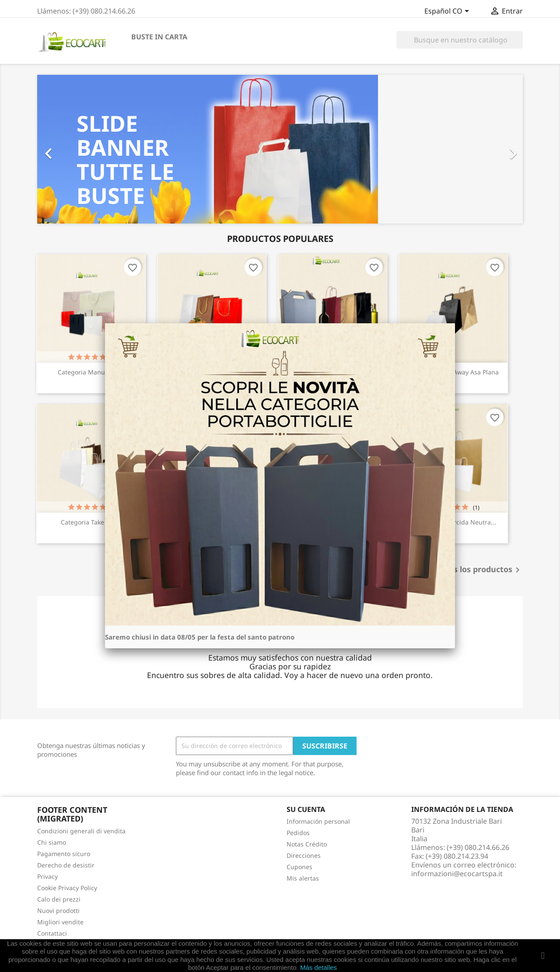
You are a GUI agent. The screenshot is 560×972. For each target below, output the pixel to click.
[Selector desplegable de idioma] (448, 12)
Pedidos (298, 833)
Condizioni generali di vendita (81, 831)
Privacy (47, 876)
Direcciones (304, 855)
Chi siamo (52, 842)
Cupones (299, 867)
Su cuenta (306, 809)
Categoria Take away (91, 522)
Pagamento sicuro (64, 854)
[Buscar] (460, 40)
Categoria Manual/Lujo (91, 372)
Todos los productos (479, 570)
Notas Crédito (307, 844)
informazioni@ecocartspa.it (457, 874)
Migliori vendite (60, 922)
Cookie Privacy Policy (67, 888)
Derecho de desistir (66, 865)
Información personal (318, 821)
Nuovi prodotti (58, 911)
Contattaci (52, 933)
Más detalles (318, 967)
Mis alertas (303, 878)
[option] (280, 149)
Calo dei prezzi (59, 899)
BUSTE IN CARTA (159, 37)
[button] (74, 149)
